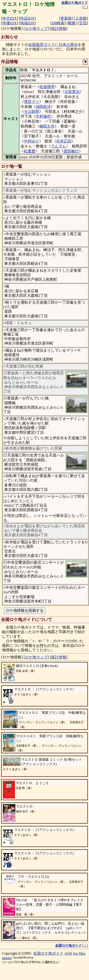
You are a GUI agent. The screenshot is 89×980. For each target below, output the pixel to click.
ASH (68, 953)
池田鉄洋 (43, 107)
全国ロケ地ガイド (48, 953)
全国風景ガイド (42, 45)
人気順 (81, 18)
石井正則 (64, 141)
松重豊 (30, 151)
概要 (72, 23)
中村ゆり (31, 141)
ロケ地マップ (36, 29)
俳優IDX (9, 23)
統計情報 (59, 29)
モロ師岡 (31, 112)
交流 (83, 23)
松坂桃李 (47, 87)
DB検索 (58, 23)
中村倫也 (43, 116)
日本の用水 (68, 45)
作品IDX (27, 18)
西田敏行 (71, 151)
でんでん (58, 146)
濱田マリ (31, 102)
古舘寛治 (72, 92)
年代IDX (9, 18)
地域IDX (27, 23)
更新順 (66, 18)
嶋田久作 (47, 126)
